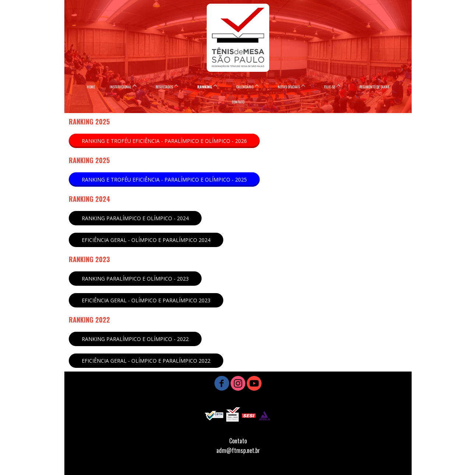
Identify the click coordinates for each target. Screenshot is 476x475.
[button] (164, 141)
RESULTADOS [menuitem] (164, 87)
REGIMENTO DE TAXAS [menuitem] (374, 87)
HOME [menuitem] (91, 87)
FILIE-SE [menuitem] (330, 87)
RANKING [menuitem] (205, 87)
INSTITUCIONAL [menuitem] (120, 87)
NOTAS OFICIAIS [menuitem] (289, 87)
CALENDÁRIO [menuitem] (245, 87)
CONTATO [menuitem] (238, 102)
